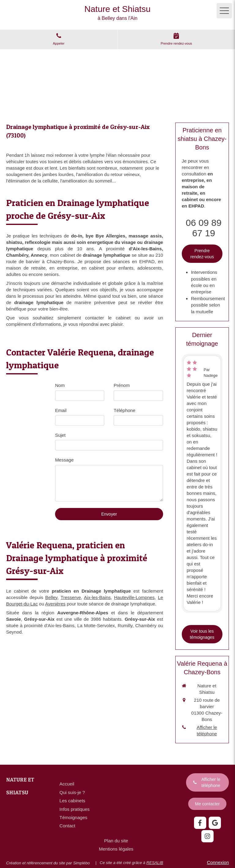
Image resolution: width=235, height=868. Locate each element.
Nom (60, 385)
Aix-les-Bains (97, 597)
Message (64, 460)
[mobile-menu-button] (224, 11)
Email (61, 410)
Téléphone (124, 410)
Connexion (218, 862)
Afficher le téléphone (207, 730)
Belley (51, 597)
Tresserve (71, 597)
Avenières (55, 604)
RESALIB (155, 863)
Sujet (60, 435)
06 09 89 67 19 (204, 228)
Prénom (122, 385)
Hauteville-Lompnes (134, 597)
